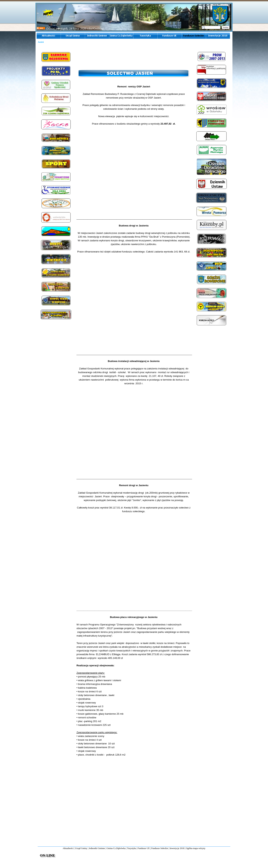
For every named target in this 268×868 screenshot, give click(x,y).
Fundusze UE (144, 848)
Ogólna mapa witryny (196, 848)
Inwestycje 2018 (177, 848)
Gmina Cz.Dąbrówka (116, 848)
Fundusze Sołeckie (160, 848)
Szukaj (226, 27)
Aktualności (68, 848)
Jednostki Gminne (97, 848)
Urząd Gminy (81, 848)
